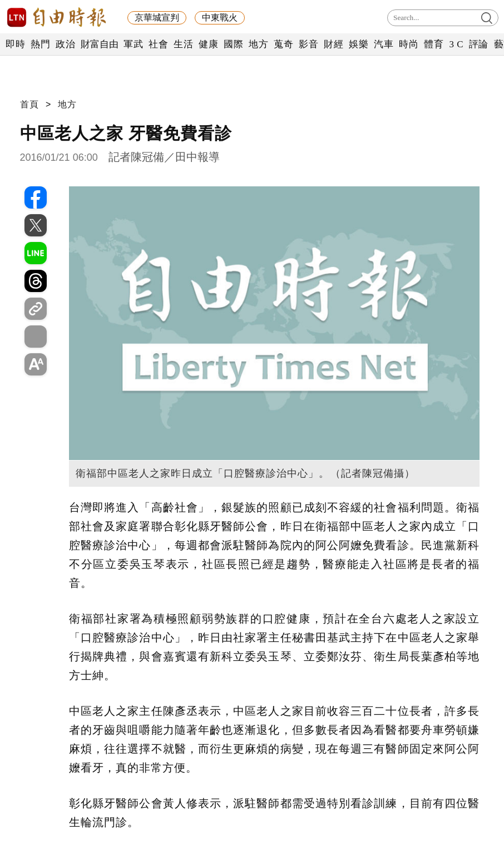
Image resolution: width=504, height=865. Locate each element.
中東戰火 (220, 18)
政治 (65, 44)
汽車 (384, 44)
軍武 (133, 44)
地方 (258, 44)
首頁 (29, 104)
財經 (333, 44)
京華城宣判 (157, 18)
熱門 (40, 44)
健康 (208, 44)
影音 (308, 44)
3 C (456, 44)
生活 (183, 44)
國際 (233, 44)
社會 (158, 44)
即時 (15, 44)
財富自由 (99, 44)
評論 (479, 44)
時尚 (409, 44)
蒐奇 (283, 44)
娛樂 (359, 44)
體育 (434, 44)
